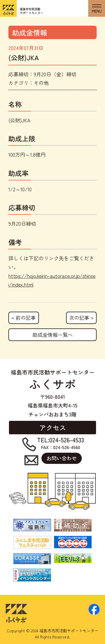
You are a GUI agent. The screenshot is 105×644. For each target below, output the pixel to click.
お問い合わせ (62, 458)
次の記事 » (81, 318)
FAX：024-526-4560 (60, 443)
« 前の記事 (24, 318)
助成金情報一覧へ (53, 335)
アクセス (53, 427)
